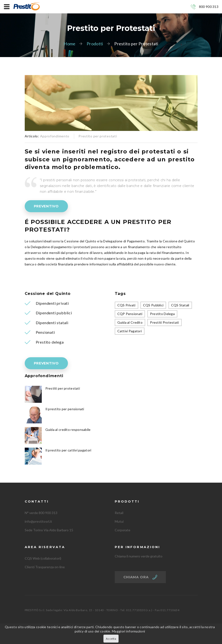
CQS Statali (180, 305)
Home (69, 44)
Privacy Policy (71, 627)
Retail (119, 513)
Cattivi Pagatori (130, 331)
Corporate (123, 530)
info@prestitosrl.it (38, 521)
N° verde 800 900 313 (41, 513)
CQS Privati (126, 305)
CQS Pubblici (153, 305)
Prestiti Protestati (164, 322)
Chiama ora (136, 577)
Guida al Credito (130, 322)
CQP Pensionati (130, 314)
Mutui (119, 521)
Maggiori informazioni (128, 635)
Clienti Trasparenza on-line (45, 567)
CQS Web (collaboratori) (43, 558)
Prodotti (95, 44)
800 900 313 (209, 7)
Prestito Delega (162, 314)
